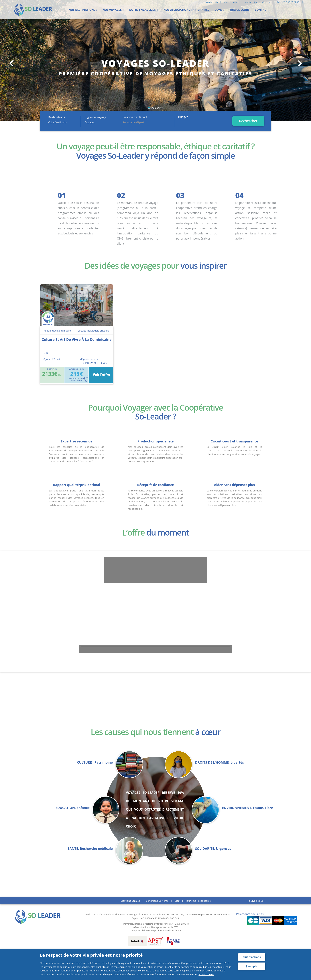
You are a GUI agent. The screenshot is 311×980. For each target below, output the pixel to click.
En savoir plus (206, 974)
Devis (219, 10)
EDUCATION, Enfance (73, 808)
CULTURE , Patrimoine (95, 762)
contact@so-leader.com (258, 2)
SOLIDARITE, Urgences (213, 849)
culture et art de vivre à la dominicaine (77, 340)
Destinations (56, 117)
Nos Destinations (82, 10)
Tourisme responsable (198, 901)
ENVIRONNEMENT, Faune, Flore (248, 808)
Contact (261, 10)
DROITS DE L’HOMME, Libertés (220, 762)
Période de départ (135, 117)
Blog (177, 901)
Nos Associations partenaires (186, 10)
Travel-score (239, 10)
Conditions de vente (157, 901)
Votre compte (232, 2)
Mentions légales (130, 901)
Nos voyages (112, 10)
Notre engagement (143, 10)
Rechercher (248, 121)
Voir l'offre (101, 375)
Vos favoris (212, 2)
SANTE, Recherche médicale (90, 849)
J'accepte (252, 966)
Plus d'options (252, 957)
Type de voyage (96, 117)
